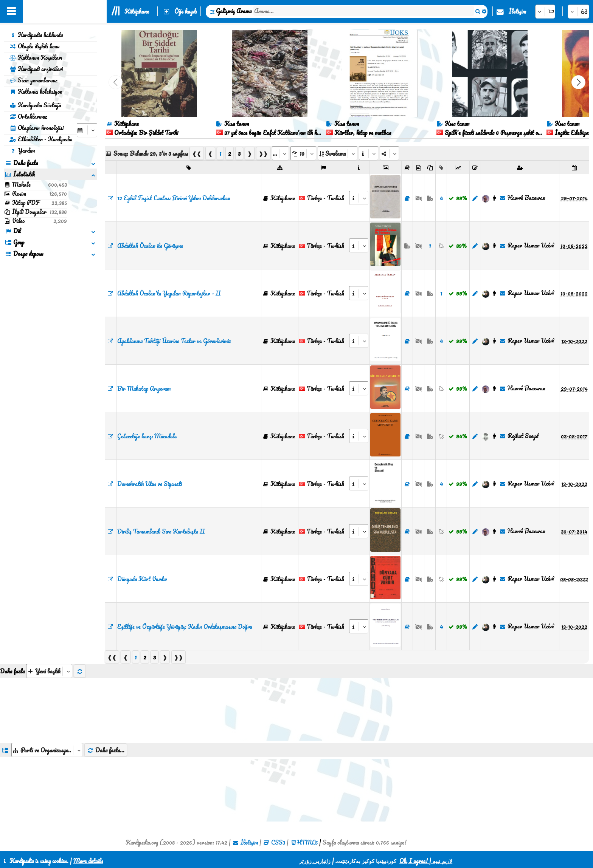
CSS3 (278, 842)
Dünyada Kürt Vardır (142, 579)
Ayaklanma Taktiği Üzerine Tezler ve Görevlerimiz (174, 341)
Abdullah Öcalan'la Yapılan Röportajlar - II (169, 293)
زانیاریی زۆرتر (315, 861)
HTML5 (307, 842)
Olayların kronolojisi (36, 128)
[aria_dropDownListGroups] (47, 750)
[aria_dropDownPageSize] (303, 153)
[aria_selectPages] (280, 153)
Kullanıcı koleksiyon (36, 91)
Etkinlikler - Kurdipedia (41, 139)
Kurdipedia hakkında (36, 35)
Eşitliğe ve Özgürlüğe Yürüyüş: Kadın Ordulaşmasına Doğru (185, 627)
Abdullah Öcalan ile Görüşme (150, 246)
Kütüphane (137, 11)
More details (88, 861)
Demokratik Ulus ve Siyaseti (150, 484)
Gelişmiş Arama (234, 11)
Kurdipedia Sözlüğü (35, 105)
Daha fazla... (106, 750)
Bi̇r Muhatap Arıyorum (144, 388)
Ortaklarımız (28, 116)
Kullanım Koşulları (36, 57)
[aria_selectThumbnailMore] (49, 671)
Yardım (22, 150)
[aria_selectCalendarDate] (87, 130)
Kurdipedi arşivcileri (36, 69)
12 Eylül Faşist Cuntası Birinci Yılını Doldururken (174, 198)
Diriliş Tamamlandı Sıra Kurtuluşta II (161, 531)
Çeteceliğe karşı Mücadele (147, 436)
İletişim (517, 11)
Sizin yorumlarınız (33, 80)
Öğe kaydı (186, 11)
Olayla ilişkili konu (34, 46)
